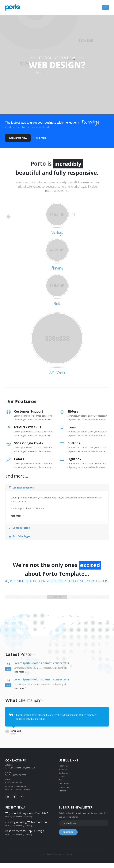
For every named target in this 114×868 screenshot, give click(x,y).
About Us (63, 767)
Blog (61, 778)
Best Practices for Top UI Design (25, 829)
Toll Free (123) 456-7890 (16, 773)
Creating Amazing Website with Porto (28, 820)
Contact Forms (19, 528)
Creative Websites (21, 488)
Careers (62, 774)
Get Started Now (18, 138)
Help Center (64, 764)
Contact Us (64, 771)
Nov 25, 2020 (11, 815)
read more (17, 516)
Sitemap (62, 789)
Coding (29, 815)
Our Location (64, 782)
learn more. (41, 138)
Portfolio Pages (20, 536)
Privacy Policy (65, 785)
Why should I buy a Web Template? (27, 811)
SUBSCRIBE (68, 830)
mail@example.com (14, 780)
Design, (22, 815)
